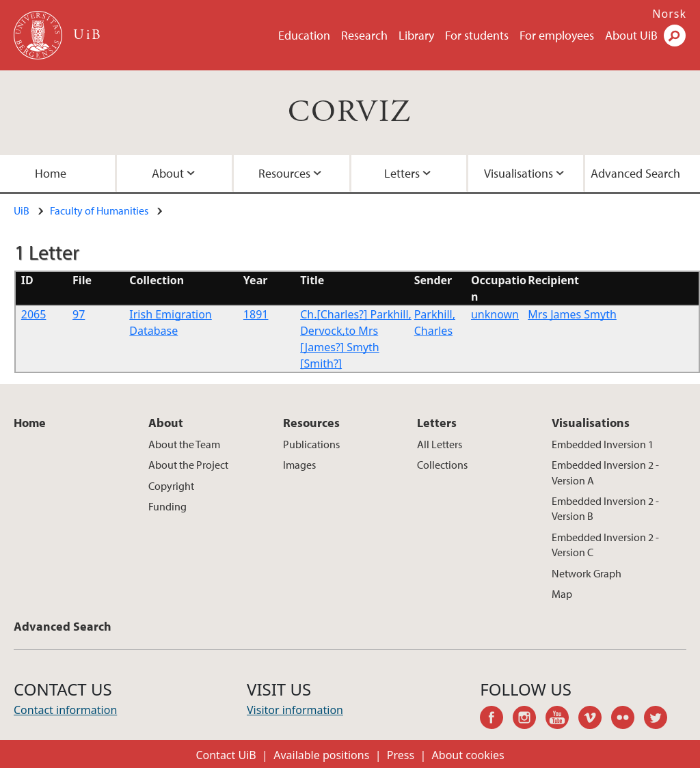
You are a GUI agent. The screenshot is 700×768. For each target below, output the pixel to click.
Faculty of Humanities (99, 210)
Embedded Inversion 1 (603, 444)
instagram (529, 719)
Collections (442, 465)
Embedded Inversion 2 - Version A (605, 472)
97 (79, 314)
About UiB (631, 35)
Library (416, 35)
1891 (256, 314)
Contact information (65, 710)
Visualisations (519, 173)
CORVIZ (350, 112)
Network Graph (587, 573)
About (168, 173)
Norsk (669, 14)
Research (364, 35)
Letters (402, 173)
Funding (167, 506)
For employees (557, 35)
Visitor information (295, 710)
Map (562, 594)
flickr (628, 719)
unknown (495, 314)
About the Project (188, 465)
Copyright (171, 486)
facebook (496, 719)
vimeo (595, 719)
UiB (22, 210)
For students (477, 35)
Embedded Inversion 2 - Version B (605, 508)
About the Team (184, 444)
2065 (34, 314)
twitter (660, 719)
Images (299, 465)
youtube (562, 719)
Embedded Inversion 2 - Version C (605, 545)
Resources (284, 173)
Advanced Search (63, 626)
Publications (311, 444)
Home (30, 423)
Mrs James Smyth (572, 314)
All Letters (440, 444)
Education (304, 35)
